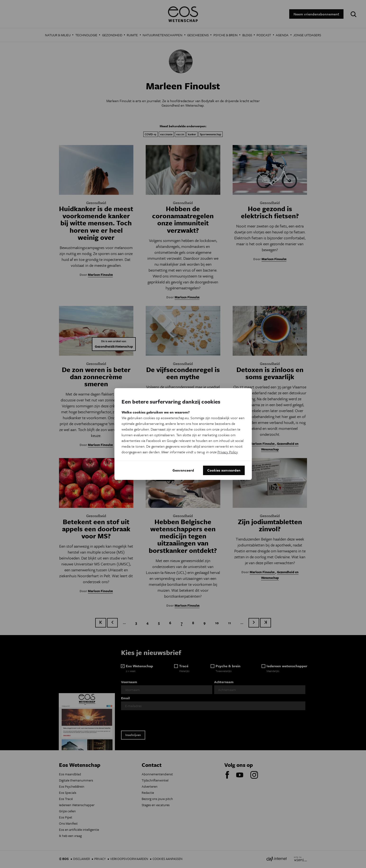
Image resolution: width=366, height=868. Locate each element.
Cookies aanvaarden (224, 470)
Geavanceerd (183, 470)
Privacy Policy (228, 452)
